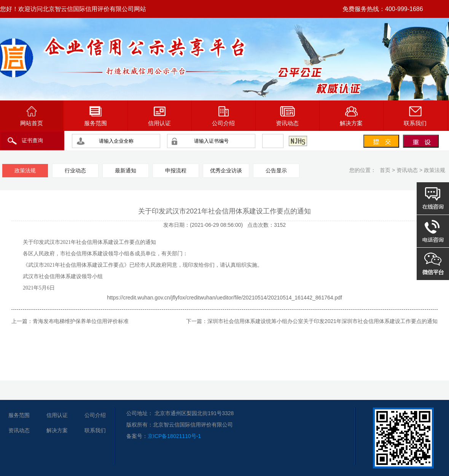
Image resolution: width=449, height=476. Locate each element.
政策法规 (435, 170)
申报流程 (176, 170)
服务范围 (96, 116)
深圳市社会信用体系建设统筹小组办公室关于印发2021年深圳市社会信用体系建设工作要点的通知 (322, 321)
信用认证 (159, 116)
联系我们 (415, 116)
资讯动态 (287, 116)
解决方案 (351, 116)
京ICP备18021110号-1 (174, 436)
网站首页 (32, 116)
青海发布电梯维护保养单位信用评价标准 (81, 321)
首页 (385, 170)
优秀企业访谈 (226, 170)
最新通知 (126, 170)
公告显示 (276, 170)
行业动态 (75, 170)
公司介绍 (223, 116)
